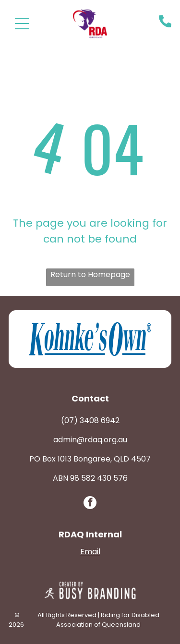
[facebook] (90, 504)
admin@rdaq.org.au (90, 440)
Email (90, 552)
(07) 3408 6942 (90, 420)
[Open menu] (22, 24)
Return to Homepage (90, 274)
